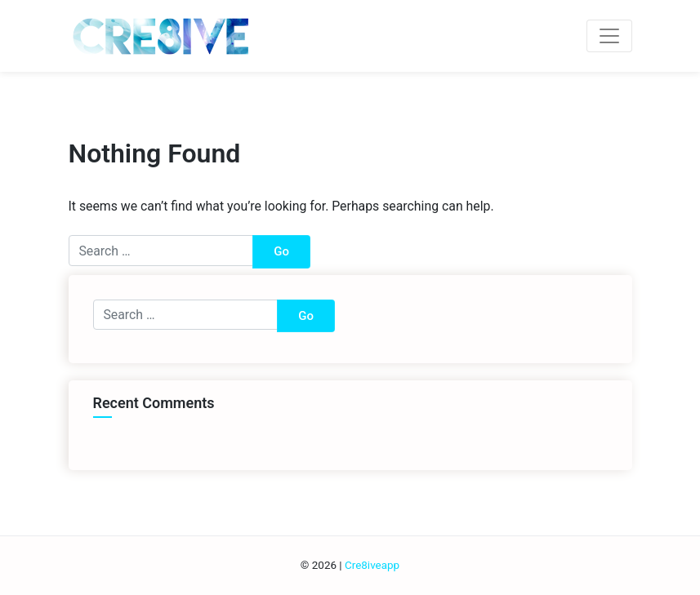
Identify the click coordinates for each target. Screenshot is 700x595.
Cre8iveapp (372, 565)
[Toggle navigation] (609, 36)
